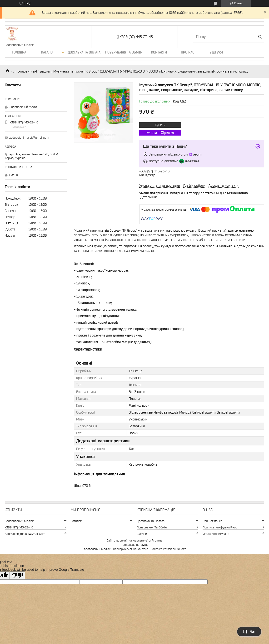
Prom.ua (157, 540)
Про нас (188, 52)
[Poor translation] (17, 575)
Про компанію (212, 521)
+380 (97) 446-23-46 (19, 527)
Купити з (160, 133)
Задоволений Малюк (19, 521)
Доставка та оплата (84, 52)
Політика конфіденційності (221, 527)
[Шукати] (260, 37)
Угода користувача (216, 534)
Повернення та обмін (124, 52)
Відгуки (216, 52)
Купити (160, 125)
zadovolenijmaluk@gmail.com (29, 138)
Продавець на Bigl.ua (135, 545)
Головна (19, 52)
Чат (249, 632)
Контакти (159, 52)
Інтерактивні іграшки (34, 71)
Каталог (48, 52)
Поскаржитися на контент (130, 549)
